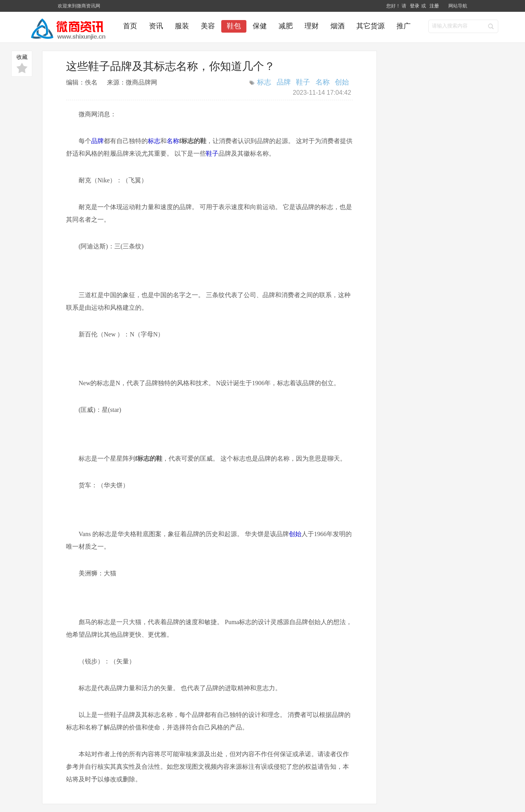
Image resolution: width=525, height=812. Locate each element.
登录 (415, 6)
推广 (404, 26)
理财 (312, 26)
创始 (342, 82)
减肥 (286, 26)
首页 (130, 26)
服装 (182, 26)
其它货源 (371, 26)
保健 (260, 26)
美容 (208, 26)
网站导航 (458, 6)
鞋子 (303, 82)
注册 (434, 6)
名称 (323, 82)
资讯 (156, 26)
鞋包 (234, 26)
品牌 (284, 82)
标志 (264, 82)
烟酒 (338, 26)
